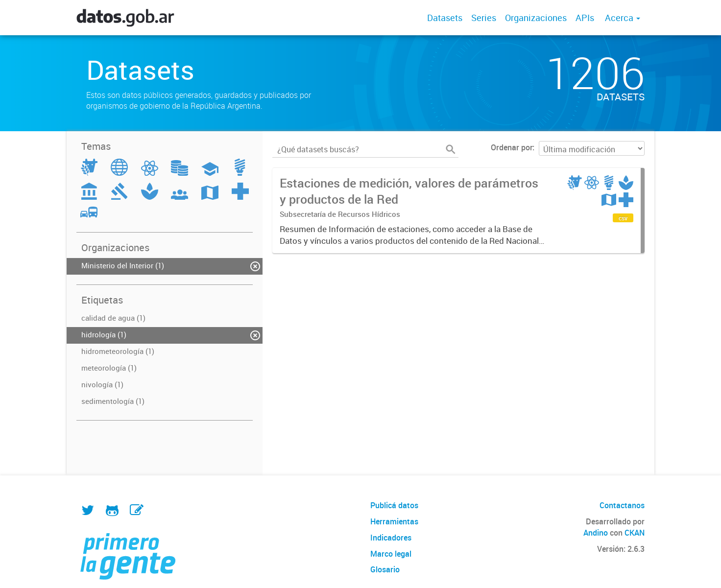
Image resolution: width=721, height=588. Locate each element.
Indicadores (391, 538)
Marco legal (391, 554)
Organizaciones (536, 18)
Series (484, 18)
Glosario (385, 569)
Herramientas (394, 521)
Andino (596, 533)
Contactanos (622, 505)
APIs (585, 18)
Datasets (445, 18)
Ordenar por (512, 147)
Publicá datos (394, 505)
